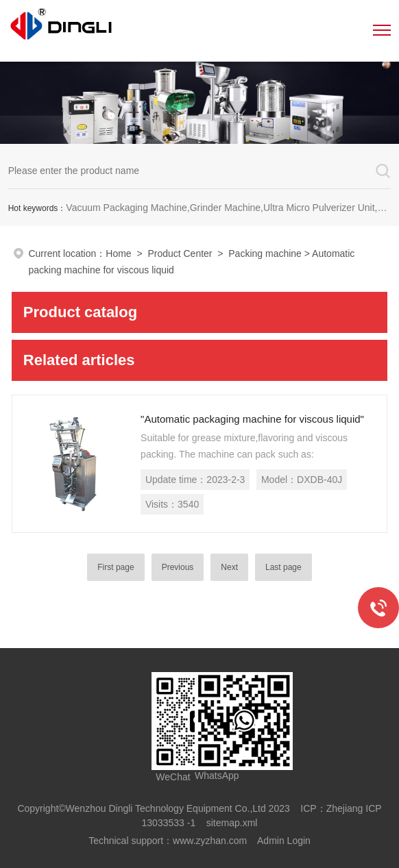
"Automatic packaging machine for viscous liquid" (252, 419)
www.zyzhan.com (210, 841)
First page (116, 567)
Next (229, 567)
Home (118, 253)
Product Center (180, 253)
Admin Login (284, 841)
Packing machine (265, 253)
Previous (178, 567)
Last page (283, 567)
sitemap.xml (232, 823)
